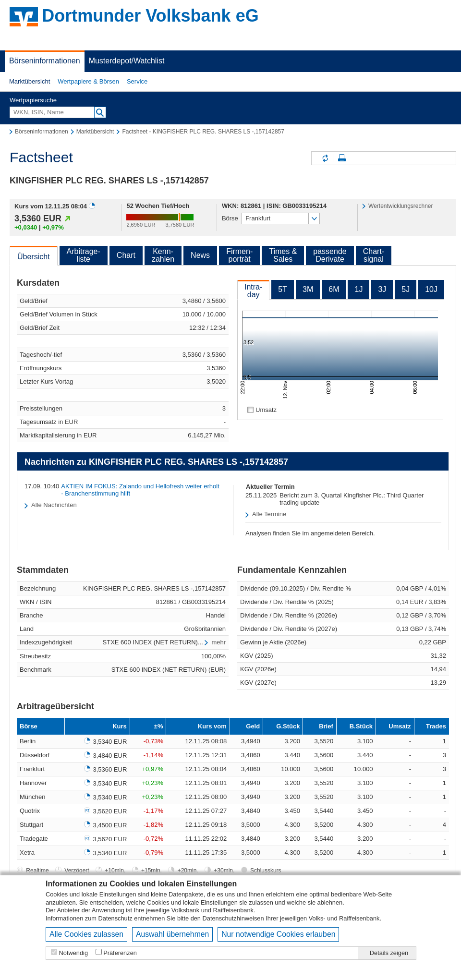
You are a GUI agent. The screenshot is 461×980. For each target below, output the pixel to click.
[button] (30, 82)
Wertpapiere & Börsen (88, 81)
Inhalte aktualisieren (325, 158)
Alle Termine (269, 514)
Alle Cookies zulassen (86, 934)
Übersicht (34, 257)
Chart (126, 255)
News (200, 255)
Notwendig (73, 953)
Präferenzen (120, 953)
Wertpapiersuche (33, 100)
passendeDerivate (330, 255)
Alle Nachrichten (54, 505)
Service (137, 81)
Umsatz (266, 410)
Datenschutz (115, 918)
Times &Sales (283, 255)
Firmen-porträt (239, 255)
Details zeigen (389, 953)
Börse (230, 218)
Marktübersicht (30, 81)
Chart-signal (374, 255)
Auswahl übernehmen (172, 934)
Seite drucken (342, 158)
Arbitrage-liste (84, 255)
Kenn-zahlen (163, 255)
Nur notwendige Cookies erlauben (278, 934)
